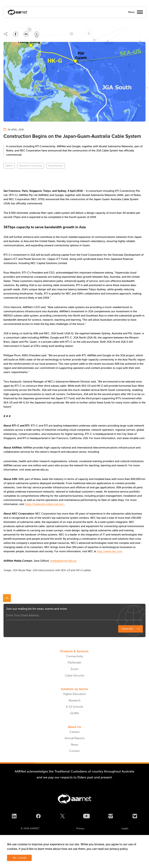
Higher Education (75, 694)
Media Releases (56, 166)
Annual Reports (75, 738)
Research (75, 700)
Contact (74, 751)
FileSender (75, 663)
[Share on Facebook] (16, 34)
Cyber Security (75, 675)
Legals (125, 828)
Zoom (74, 669)
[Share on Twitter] (37, 34)
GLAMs (74, 713)
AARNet (9, 166)
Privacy (80, 828)
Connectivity (75, 656)
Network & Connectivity (31, 166)
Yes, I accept (19, 858)
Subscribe (127, 629)
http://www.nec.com (110, 551)
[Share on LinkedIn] (26, 34)
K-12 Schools (74, 707)
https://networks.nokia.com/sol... (45, 504)
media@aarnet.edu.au (63, 561)
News (74, 745)
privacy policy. (119, 849)
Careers (74, 732)
